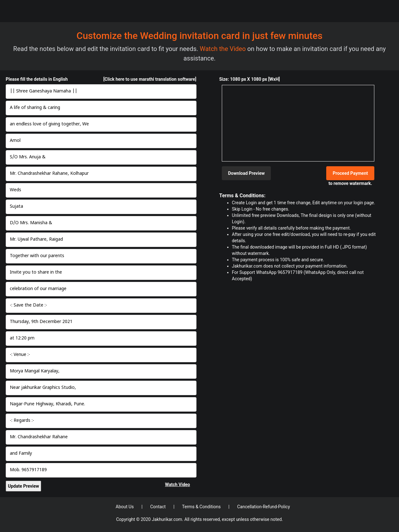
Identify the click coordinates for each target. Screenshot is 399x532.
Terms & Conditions (202, 507)
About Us (125, 507)
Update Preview (23, 486)
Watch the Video (223, 49)
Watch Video (177, 484)
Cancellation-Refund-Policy (263, 507)
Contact (159, 507)
